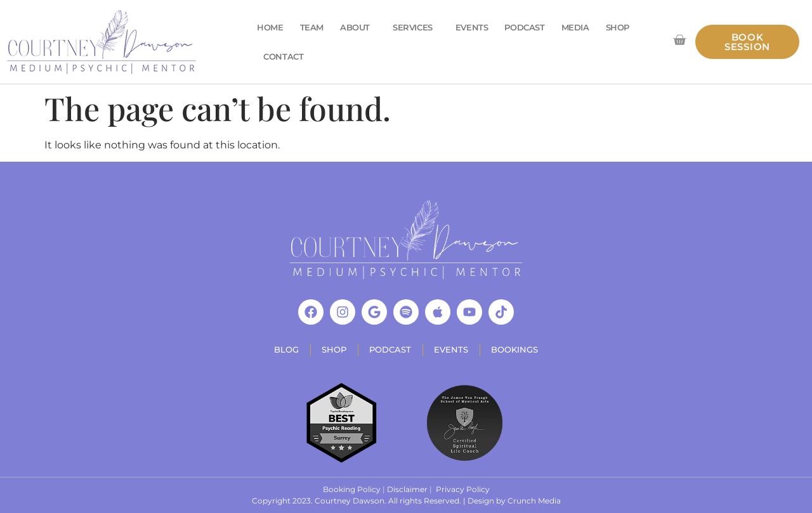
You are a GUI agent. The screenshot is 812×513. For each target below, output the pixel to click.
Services (416, 27)
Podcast (524, 27)
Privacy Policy (463, 489)
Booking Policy (352, 489)
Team (312, 27)
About (358, 27)
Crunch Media (534, 501)
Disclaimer (407, 489)
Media (575, 27)
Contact (283, 56)
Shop (618, 27)
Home (270, 27)
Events (472, 27)
